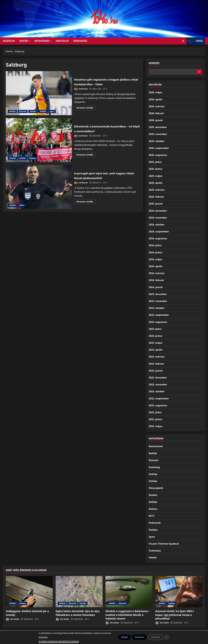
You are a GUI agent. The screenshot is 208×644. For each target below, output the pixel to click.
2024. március (157, 273)
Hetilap (153, 474)
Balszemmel (156, 446)
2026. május (156, 92)
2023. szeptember (159, 315)
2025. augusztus (158, 155)
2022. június (156, 419)
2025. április (156, 183)
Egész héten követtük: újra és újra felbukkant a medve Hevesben (78, 613)
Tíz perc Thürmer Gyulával (164, 544)
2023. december (158, 294)
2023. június (156, 336)
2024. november (158, 218)
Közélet (33, 111)
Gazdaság (154, 467)
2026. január (156, 120)
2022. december (158, 378)
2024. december (158, 211)
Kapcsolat (62, 41)
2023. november (158, 301)
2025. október (157, 141)
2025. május (156, 176)
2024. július (155, 245)
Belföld (12, 111)
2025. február (156, 197)
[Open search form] (183, 41)
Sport (52, 111)
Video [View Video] (195, 41)
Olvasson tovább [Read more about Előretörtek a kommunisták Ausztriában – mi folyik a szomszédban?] (86, 158)
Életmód (23, 111)
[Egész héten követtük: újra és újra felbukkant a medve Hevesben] (79, 592)
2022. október (157, 391)
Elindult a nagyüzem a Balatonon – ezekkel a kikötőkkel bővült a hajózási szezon (128, 615)
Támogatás (80, 41)
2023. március (157, 357)
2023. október (157, 308)
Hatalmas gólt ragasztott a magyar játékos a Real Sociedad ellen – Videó (39, 93)
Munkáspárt (97, 634)
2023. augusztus (158, 322)
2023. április (156, 350)
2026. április (156, 99)
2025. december (158, 127)
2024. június (156, 252)
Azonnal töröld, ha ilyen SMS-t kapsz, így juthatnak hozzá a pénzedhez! (175, 615)
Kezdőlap (111, 634)
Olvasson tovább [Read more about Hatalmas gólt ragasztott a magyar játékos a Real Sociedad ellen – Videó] (86, 108)
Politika (32, 158)
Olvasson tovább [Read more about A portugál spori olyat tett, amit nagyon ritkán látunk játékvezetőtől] (86, 202)
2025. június (156, 169)
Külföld (43, 111)
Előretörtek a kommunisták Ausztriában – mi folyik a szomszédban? (39, 140)
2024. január (156, 287)
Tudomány (155, 551)
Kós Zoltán (13, 619)
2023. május (156, 343)
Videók (24, 41)
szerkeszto (81, 89)
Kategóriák (42, 41)
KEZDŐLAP (9, 41)
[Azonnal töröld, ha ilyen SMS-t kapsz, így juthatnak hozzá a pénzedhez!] (179, 592)
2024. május (156, 259)
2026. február (156, 113)
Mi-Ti (152, 516)
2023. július (155, 329)
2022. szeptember (159, 398)
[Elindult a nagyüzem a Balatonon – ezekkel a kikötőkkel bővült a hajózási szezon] (129, 592)
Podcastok (155, 523)
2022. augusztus (158, 405)
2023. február (156, 364)
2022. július (155, 412)
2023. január (156, 371)
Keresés (154, 63)
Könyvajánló (156, 488)
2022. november (158, 384)
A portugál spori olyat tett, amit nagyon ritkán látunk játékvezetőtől (39, 187)
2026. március (157, 106)
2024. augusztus (158, 238)
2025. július (155, 162)
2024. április (156, 266)
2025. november (158, 134)
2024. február (156, 280)
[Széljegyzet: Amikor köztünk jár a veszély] (29, 592)
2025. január (156, 204)
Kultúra (153, 509)
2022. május (156, 426)
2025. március (157, 190)
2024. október (157, 225)
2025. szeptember (159, 148)
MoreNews (115, 641)
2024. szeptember (159, 232)
